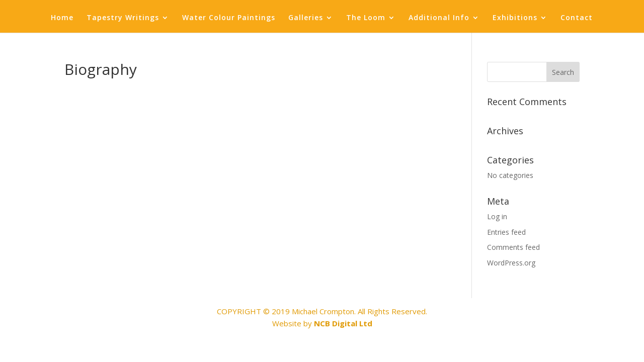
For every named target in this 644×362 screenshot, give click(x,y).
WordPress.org (511, 263)
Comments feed (513, 247)
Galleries (306, 18)
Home (62, 18)
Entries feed (506, 232)
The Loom (366, 18)
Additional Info (439, 18)
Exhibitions (515, 18)
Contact (577, 18)
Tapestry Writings (123, 18)
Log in (497, 216)
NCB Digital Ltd (343, 323)
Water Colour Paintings (229, 18)
